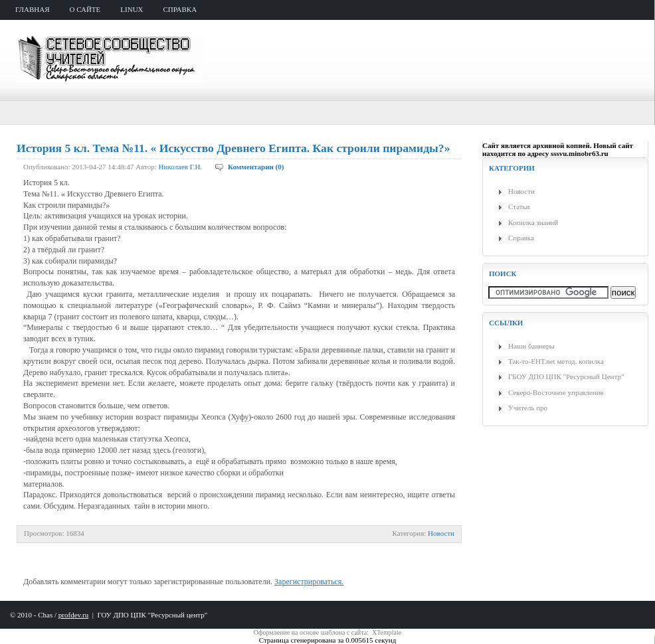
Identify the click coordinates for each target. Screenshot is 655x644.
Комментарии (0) (256, 167)
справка (180, 9)
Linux (132, 9)
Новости (441, 533)
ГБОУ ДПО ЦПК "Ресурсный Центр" (566, 376)
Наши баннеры (531, 346)
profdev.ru (73, 615)
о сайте (85, 9)
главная (33, 9)
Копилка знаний (533, 222)
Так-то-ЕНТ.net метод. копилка (556, 361)
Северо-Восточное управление (556, 392)
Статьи (519, 206)
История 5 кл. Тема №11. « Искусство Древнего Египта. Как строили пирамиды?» (233, 148)
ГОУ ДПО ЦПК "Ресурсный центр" (152, 615)
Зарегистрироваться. (309, 582)
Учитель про (528, 408)
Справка (521, 238)
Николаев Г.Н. (181, 167)
